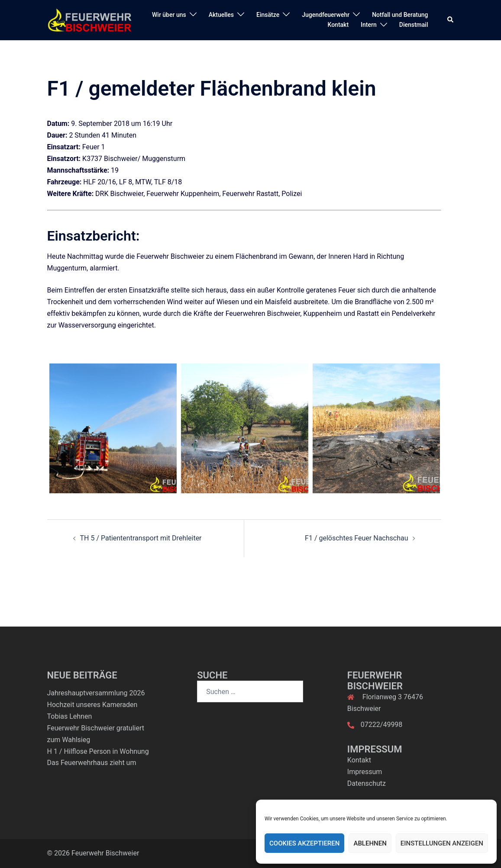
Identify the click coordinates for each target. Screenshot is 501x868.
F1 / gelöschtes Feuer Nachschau (356, 538)
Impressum (365, 772)
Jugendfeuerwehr (326, 15)
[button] (451, 20)
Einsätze (268, 15)
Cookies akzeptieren (304, 843)
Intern (369, 25)
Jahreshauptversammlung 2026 (96, 693)
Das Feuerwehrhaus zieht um (92, 763)
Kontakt (338, 25)
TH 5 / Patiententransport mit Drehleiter (141, 538)
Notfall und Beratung (400, 15)
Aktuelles (221, 15)
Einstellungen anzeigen (442, 843)
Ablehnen (370, 843)
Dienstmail (414, 25)
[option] (113, 428)
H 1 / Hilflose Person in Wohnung (98, 751)
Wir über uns (169, 15)
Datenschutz (367, 783)
